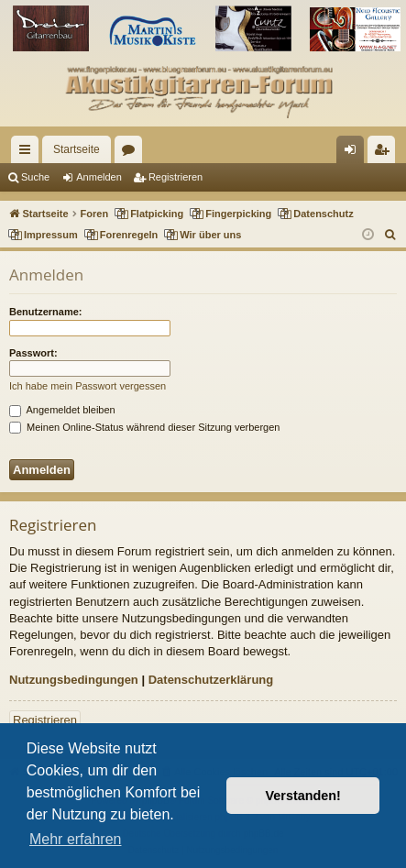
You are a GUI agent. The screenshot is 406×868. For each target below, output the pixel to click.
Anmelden (99, 177)
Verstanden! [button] (303, 796)
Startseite (77, 149)
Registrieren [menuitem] (385, 153)
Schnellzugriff (28, 153)
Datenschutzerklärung (211, 680)
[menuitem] (391, 235)
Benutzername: (45, 312)
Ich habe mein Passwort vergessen (88, 386)
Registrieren (176, 177)
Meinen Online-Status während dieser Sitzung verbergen (144, 427)
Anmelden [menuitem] (354, 153)
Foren (132, 153)
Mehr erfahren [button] (76, 839)
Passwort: (33, 353)
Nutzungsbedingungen (74, 680)
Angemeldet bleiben (62, 410)
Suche (35, 177)
